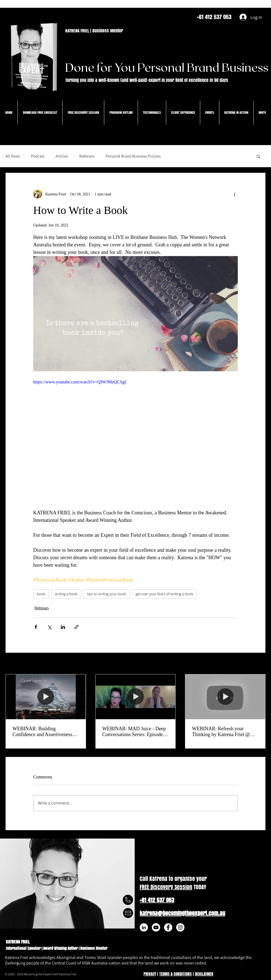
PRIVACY (150, 974)
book (41, 594)
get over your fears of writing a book (164, 594)
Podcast (38, 156)
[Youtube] (156, 927)
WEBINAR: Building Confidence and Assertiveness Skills (42, 732)
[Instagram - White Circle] (180, 927)
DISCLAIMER (204, 974)
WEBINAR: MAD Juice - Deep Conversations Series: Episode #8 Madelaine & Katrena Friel (134, 732)
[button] (258, 156)
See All (260, 664)
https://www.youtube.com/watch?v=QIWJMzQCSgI (80, 382)
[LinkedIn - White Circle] (144, 927)
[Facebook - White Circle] (168, 927)
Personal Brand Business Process (133, 156)
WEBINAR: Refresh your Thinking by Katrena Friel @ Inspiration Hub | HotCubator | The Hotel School (222, 732)
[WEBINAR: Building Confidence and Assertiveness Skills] (46, 697)
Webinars (87, 156)
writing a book (66, 594)
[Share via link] (76, 627)
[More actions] (234, 194)
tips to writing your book (107, 594)
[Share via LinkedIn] (63, 627)
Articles (62, 156)
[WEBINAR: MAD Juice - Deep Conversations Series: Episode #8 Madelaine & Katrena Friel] (136, 697)
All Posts (13, 156)
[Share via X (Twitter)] (49, 627)
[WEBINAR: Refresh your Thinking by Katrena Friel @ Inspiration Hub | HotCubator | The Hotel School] (225, 697)
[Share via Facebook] (36, 627)
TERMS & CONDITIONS (175, 974)
